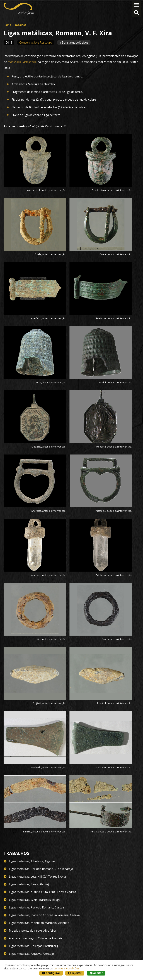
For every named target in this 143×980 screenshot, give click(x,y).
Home (7, 25)
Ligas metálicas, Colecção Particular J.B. (35, 946)
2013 (9, 42)
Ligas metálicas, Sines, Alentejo (30, 884)
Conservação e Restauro (36, 42)
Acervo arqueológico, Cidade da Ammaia (36, 938)
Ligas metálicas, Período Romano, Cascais (37, 907)
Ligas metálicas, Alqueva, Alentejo (31, 954)
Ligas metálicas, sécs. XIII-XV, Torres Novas (38, 877)
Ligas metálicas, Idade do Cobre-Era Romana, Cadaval (45, 915)
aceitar (96, 973)
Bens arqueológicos (75, 42)
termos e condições (66, 968)
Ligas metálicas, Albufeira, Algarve (32, 861)
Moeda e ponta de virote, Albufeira (32, 931)
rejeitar (75, 973)
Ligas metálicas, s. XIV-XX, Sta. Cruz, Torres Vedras (43, 892)
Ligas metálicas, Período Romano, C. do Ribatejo (41, 869)
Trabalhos (20, 25)
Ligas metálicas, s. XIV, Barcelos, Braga (35, 900)
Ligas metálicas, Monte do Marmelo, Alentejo (39, 923)
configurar (51, 973)
